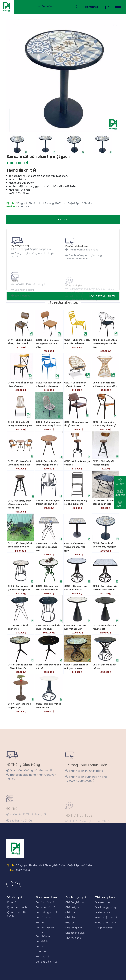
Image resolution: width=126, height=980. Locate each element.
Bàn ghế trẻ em (45, 957)
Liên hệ (63, 219)
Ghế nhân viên (103, 912)
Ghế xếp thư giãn (75, 933)
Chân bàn (42, 952)
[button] (118, 7)
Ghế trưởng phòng (105, 907)
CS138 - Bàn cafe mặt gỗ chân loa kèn (49, 726)
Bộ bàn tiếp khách (17, 907)
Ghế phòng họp (104, 928)
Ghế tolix (70, 912)
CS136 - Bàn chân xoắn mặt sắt (105, 687)
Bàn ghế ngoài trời (46, 912)
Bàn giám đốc (44, 917)
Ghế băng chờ (74, 928)
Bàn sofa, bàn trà (46, 907)
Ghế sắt (70, 923)
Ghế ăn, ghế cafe (75, 902)
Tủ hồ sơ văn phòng (106, 923)
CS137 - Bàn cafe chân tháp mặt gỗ (19, 726)
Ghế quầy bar (73, 907)
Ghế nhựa (71, 917)
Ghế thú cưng (73, 938)
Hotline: (11, 870)
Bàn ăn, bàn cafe (46, 902)
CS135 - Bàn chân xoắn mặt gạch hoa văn (76, 687)
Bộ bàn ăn (12, 902)
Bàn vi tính (42, 941)
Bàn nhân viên (44, 936)
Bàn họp (41, 923)
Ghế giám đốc (103, 902)
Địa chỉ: (11, 865)
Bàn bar (40, 946)
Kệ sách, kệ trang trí (106, 917)
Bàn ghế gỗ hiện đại (47, 962)
